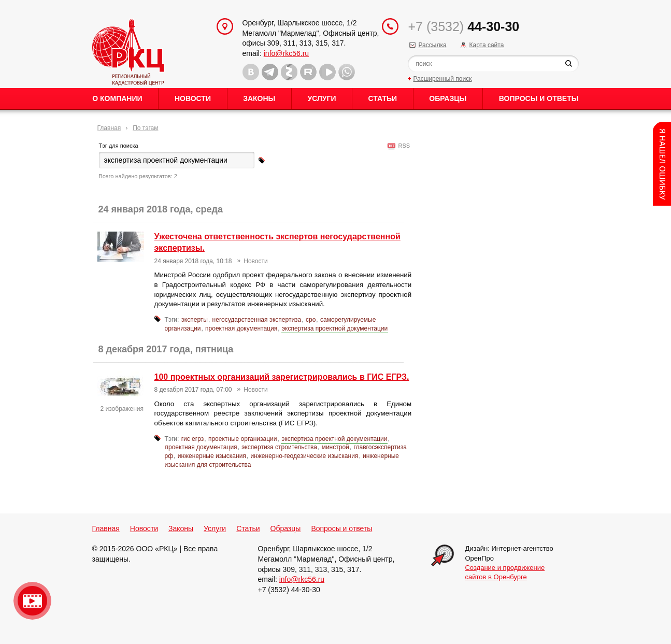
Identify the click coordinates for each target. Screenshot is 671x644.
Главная (109, 128)
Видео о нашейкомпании (32, 601)
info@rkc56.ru (286, 53)
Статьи (383, 98)
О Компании (117, 98)
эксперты (195, 320)
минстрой (336, 447)
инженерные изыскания (212, 456)
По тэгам (145, 128)
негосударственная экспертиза (257, 320)
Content (662, 164)
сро (311, 320)
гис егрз (193, 439)
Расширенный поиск (442, 79)
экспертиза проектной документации (335, 328)
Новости (193, 98)
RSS (402, 146)
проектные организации (243, 439)
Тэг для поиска (119, 146)
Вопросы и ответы (539, 98)
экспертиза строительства (279, 447)
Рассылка (432, 45)
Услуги (322, 98)
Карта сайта (486, 45)
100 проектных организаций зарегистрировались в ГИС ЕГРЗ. (282, 377)
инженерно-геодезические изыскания (305, 456)
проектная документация (241, 328)
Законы (259, 98)
